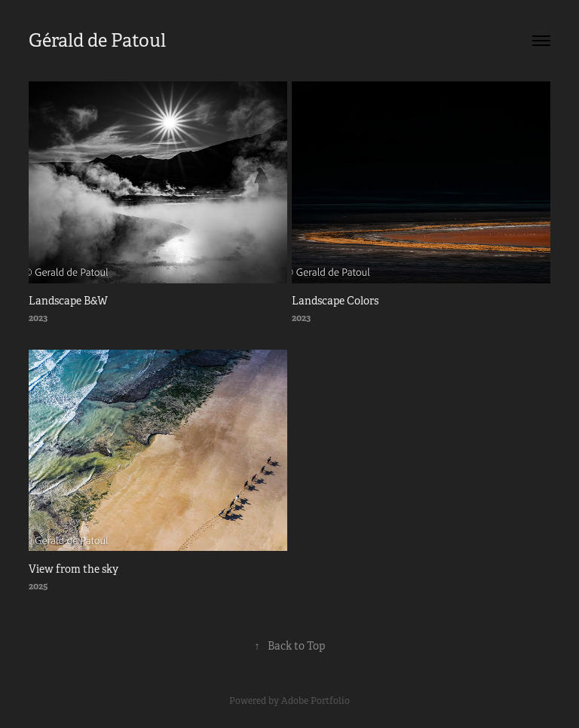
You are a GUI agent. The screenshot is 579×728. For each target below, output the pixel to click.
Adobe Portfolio (316, 701)
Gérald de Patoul (97, 41)
